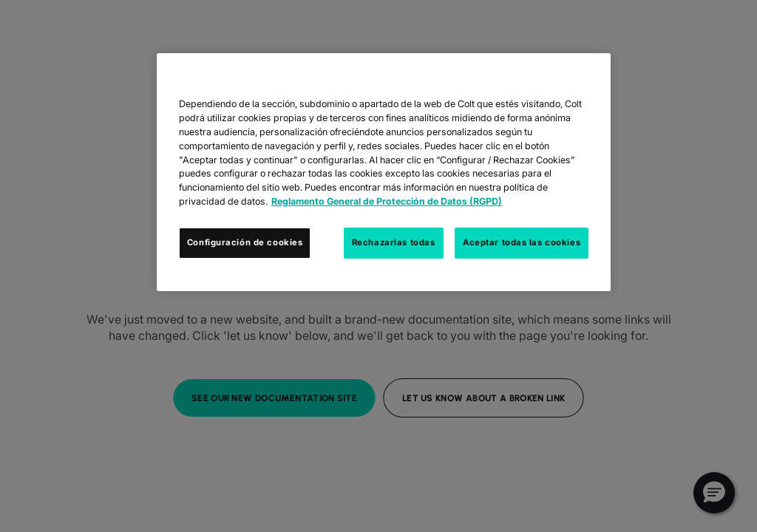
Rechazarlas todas (394, 242)
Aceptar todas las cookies (522, 242)
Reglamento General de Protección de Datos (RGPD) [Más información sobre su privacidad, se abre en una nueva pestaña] (387, 201)
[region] (384, 172)
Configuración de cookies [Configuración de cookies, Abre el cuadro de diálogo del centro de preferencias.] (245, 242)
